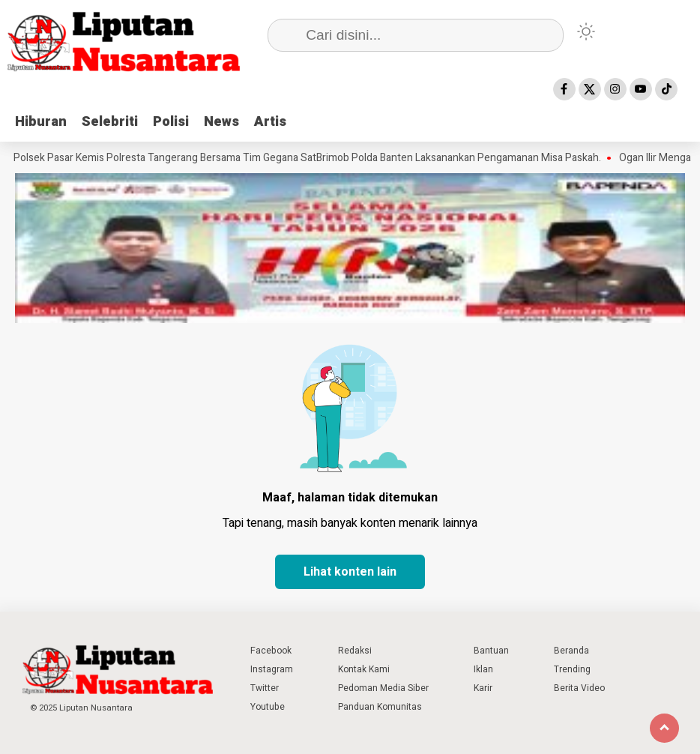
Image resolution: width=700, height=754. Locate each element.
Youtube (268, 707)
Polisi (171, 122)
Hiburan (41, 122)
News (221, 122)
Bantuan (491, 651)
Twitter (265, 688)
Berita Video (579, 688)
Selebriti (110, 122)
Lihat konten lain (350, 572)
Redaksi (355, 651)
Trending (572, 669)
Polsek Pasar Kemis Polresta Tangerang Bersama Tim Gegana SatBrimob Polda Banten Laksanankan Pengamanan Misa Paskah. (311, 158)
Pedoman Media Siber (383, 688)
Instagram (272, 669)
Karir (483, 688)
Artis (270, 122)
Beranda (571, 651)
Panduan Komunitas (380, 707)
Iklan (483, 669)
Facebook (271, 651)
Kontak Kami (364, 669)
